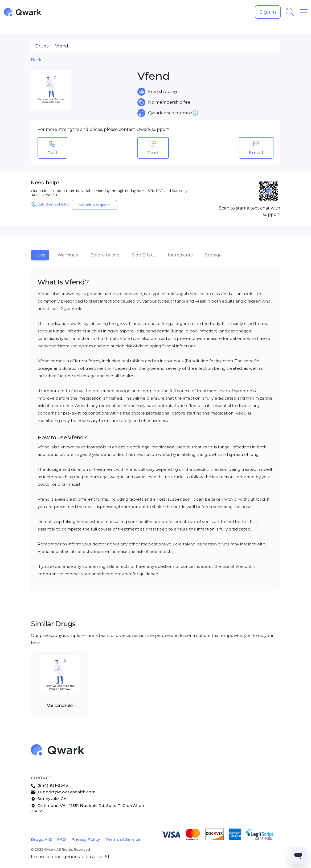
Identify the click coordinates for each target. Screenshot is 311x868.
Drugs (42, 46)
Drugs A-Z (41, 839)
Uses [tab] (40, 255)
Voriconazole (60, 706)
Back (36, 60)
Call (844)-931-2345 (50, 205)
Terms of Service (123, 839)
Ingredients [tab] (180, 255)
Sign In (268, 12)
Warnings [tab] (68, 255)
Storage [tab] (213, 255)
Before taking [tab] (105, 255)
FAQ (62, 839)
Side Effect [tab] (144, 255)
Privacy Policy (86, 839)
